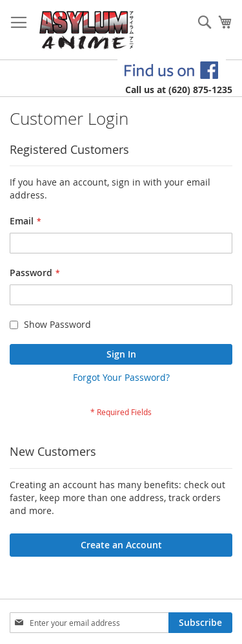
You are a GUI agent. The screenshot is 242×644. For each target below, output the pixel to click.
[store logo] (87, 30)
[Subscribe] (200, 623)
